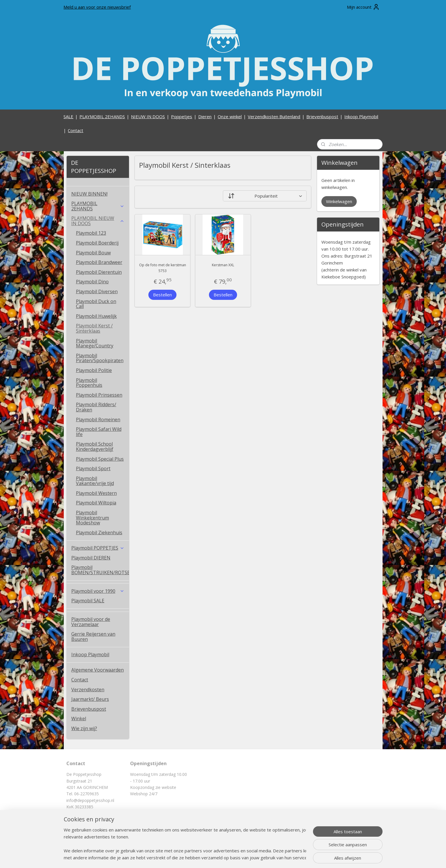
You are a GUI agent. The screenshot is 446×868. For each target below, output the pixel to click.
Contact (75, 130)
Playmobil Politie (94, 370)
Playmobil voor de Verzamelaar (91, 622)
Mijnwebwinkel (291, 857)
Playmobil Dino (92, 282)
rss (218, 857)
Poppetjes (182, 116)
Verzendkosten (88, 690)
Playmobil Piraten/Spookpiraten (100, 358)
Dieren (205, 116)
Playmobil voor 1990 (98, 591)
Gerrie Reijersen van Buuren (93, 637)
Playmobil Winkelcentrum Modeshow (92, 518)
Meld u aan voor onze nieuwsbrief (97, 7)
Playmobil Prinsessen (99, 395)
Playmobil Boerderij (97, 243)
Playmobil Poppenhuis (89, 383)
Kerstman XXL (223, 265)
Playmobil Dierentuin (99, 272)
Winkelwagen (339, 201)
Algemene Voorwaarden (98, 670)
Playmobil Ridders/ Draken (96, 407)
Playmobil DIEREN (91, 558)
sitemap (206, 857)
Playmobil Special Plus (100, 459)
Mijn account (363, 7)
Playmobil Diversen (97, 291)
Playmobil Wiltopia (96, 503)
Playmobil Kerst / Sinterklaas (94, 328)
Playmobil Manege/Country (95, 343)
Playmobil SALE (88, 601)
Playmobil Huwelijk (96, 316)
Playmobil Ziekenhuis (99, 533)
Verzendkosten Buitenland (274, 116)
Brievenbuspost (322, 116)
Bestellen (162, 295)
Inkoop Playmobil (361, 116)
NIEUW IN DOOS (148, 116)
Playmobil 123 (91, 233)
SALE (68, 116)
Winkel (79, 719)
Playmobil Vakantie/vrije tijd (95, 481)
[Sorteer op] (265, 196)
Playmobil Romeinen (98, 420)
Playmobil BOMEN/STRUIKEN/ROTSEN (100, 570)
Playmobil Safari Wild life (99, 432)
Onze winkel (230, 116)
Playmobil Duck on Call (96, 304)
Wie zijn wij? (84, 728)
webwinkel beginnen (240, 857)
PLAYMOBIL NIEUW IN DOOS (98, 221)
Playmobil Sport (93, 468)
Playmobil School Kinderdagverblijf (95, 446)
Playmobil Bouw (93, 253)
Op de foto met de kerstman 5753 (163, 268)
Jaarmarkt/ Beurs (90, 699)
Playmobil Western (96, 493)
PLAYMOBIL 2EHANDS (102, 116)
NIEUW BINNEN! (89, 194)
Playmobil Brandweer (99, 262)
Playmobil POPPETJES (98, 548)
